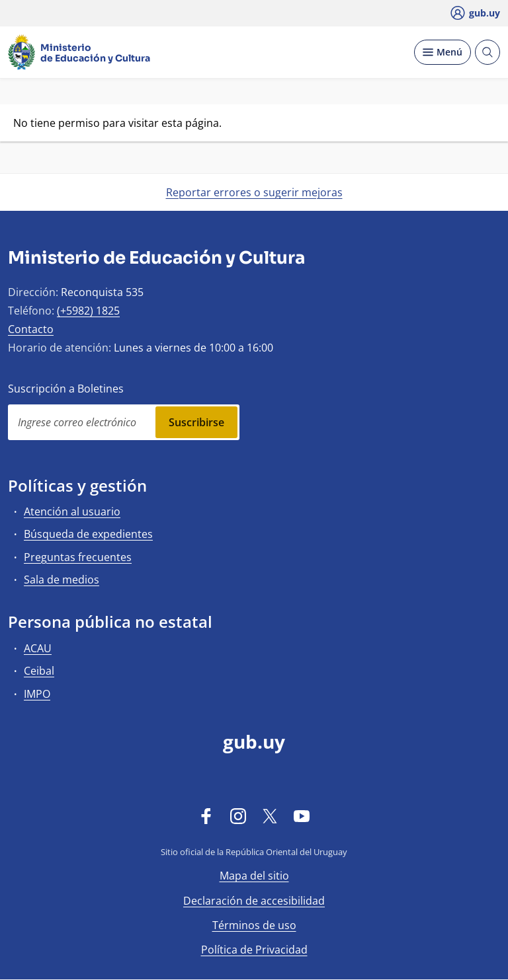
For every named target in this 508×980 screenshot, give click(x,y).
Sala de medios (62, 580)
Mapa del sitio (254, 876)
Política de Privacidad (254, 950)
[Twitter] (270, 816)
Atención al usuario (72, 511)
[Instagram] (238, 816)
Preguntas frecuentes (78, 557)
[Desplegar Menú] (443, 52)
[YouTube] (302, 816)
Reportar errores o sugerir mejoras (254, 192)
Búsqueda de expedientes (88, 534)
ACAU (38, 648)
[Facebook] (206, 816)
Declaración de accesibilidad (254, 901)
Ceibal (39, 671)
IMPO (37, 694)
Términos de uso (254, 925)
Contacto (31, 329)
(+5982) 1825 (88, 311)
